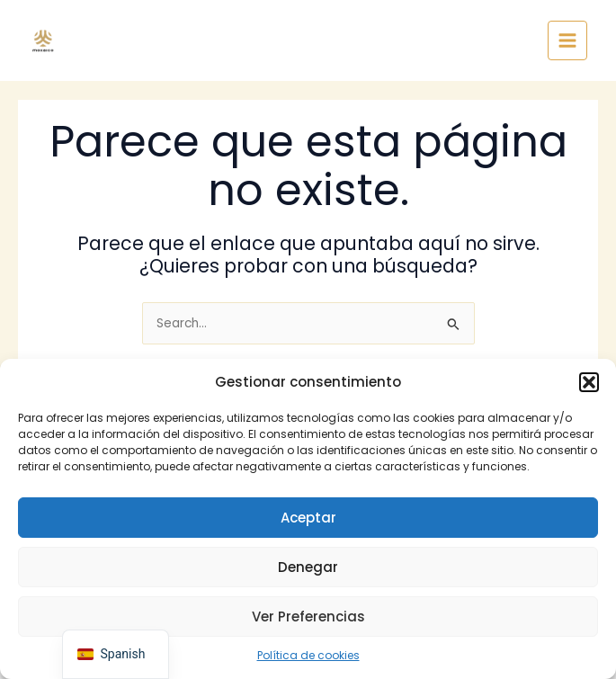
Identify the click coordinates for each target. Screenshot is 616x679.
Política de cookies (308, 655)
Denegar (308, 567)
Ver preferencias (308, 616)
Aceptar (308, 518)
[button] (589, 382)
